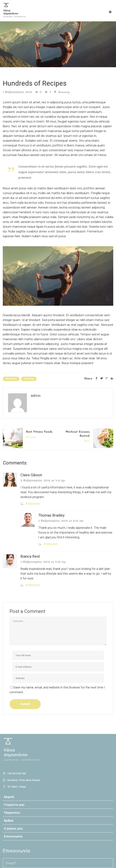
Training (29, 379)
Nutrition (11, 379)
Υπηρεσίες (12, 813)
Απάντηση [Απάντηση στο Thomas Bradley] (51, 544)
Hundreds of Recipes (35, 83)
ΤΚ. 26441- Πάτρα (17, 787)
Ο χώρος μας (13, 828)
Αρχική (9, 797)
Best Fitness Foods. (39, 432)
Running (64, 92)
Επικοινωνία (13, 836)
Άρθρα (9, 820)
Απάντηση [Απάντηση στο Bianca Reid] (33, 585)
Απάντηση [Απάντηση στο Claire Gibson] (33, 504)
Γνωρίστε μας (14, 805)
